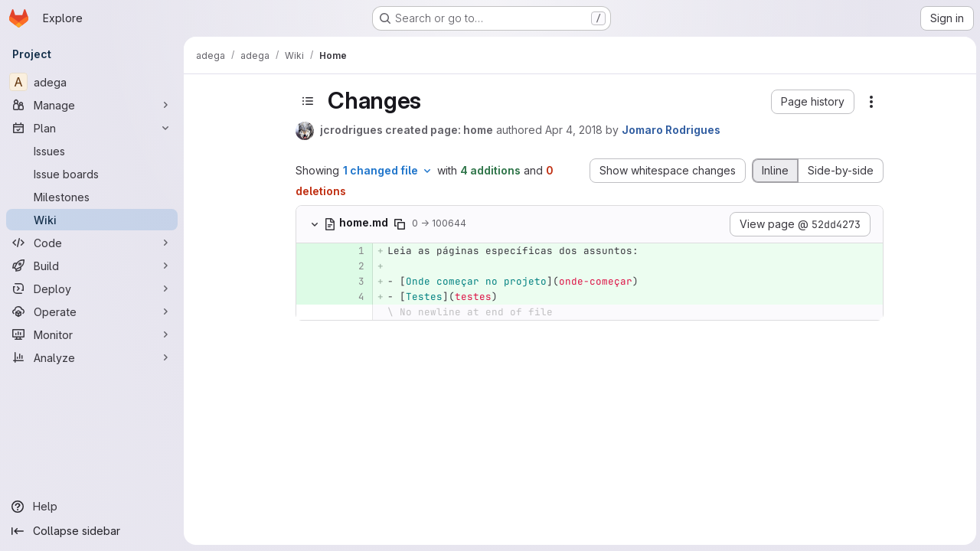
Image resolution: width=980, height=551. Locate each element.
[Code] (92, 243)
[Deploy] (92, 289)
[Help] (92, 507)
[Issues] (92, 151)
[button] (812, 102)
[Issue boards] (92, 174)
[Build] (92, 266)
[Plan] (92, 128)
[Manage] (92, 105)
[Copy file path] (399, 224)
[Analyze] (92, 357)
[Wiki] (92, 220)
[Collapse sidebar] (92, 531)
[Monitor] (92, 334)
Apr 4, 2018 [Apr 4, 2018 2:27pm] (573, 130)
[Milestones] (92, 197)
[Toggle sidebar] (307, 101)
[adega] (92, 82)
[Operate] (92, 311)
